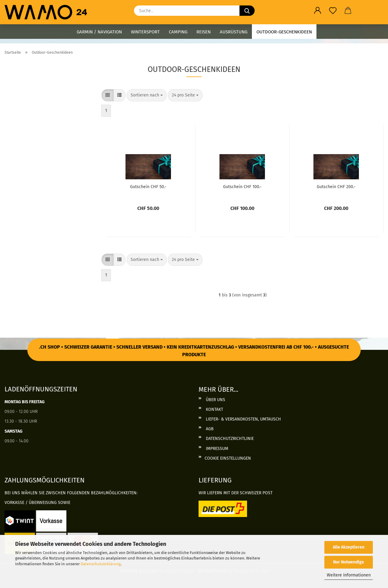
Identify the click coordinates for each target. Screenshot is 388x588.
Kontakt (214, 409)
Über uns (215, 400)
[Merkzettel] (333, 11)
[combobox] (147, 95)
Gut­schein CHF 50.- (148, 187)
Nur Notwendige (349, 562)
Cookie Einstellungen (228, 458)
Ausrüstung (234, 32)
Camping (178, 32)
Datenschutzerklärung (101, 564)
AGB (209, 429)
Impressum (216, 449)
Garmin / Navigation (99, 32)
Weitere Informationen (349, 575)
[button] (318, 11)
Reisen (204, 32)
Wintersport (145, 32)
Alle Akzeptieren (349, 547)
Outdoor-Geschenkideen (284, 32)
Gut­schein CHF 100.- (242, 187)
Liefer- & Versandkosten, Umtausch (243, 419)
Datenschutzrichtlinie (229, 439)
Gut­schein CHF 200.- (336, 187)
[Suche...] (247, 11)
